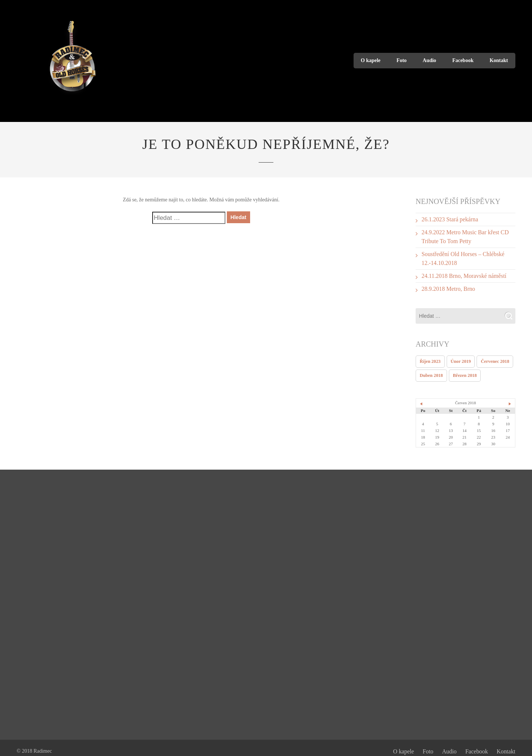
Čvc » (509, 397)
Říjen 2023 (429, 356)
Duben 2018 (430, 369)
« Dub (422, 397)
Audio (429, 60)
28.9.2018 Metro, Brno (445, 284)
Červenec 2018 (489, 356)
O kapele (371, 60)
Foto (401, 60)
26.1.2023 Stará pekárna (447, 219)
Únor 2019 (457, 356)
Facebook (463, 60)
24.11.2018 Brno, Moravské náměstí (459, 272)
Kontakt (499, 60)
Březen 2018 (461, 369)
